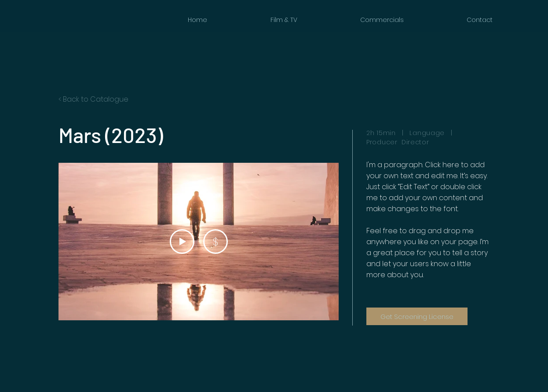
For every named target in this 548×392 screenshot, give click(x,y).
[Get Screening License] (417, 316)
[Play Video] (182, 242)
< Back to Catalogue (93, 99)
